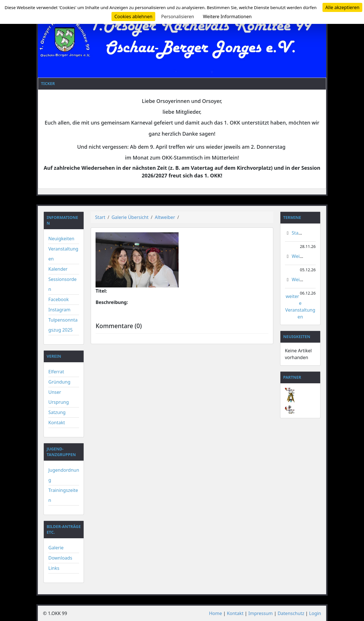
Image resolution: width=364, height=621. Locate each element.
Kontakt (57, 423)
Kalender (58, 269)
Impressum (260, 613)
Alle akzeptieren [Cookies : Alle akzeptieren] (342, 7)
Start (100, 217)
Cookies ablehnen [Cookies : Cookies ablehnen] (133, 16)
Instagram (59, 310)
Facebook (59, 299)
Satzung (57, 412)
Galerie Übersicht (130, 217)
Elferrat (56, 372)
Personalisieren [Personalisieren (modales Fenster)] (178, 16)
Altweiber (165, 217)
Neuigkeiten (61, 239)
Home (216, 613)
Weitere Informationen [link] (227, 16)
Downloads (60, 558)
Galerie (56, 548)
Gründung (59, 382)
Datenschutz (291, 613)
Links (54, 568)
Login (315, 613)
